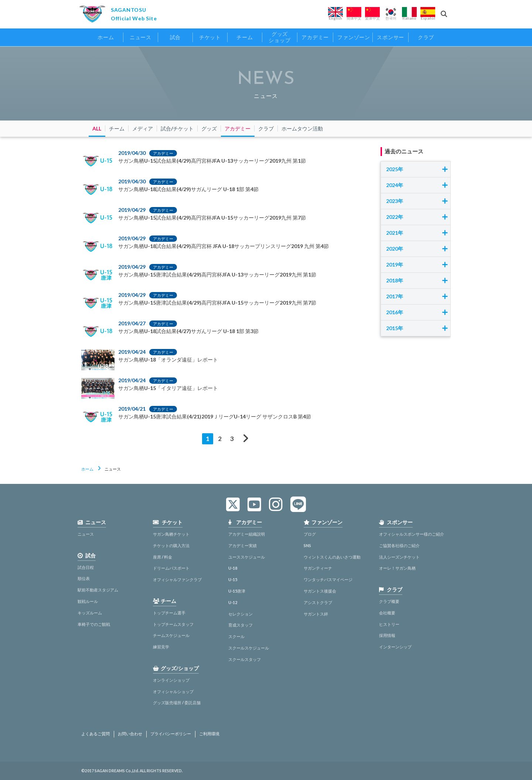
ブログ (310, 534)
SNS (307, 545)
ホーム (87, 469)
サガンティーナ (318, 568)
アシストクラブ (318, 602)
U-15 (233, 579)
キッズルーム (90, 613)
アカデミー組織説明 (247, 534)
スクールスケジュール (249, 648)
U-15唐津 (237, 591)
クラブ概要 (389, 601)
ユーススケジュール (247, 557)
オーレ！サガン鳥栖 (397, 568)
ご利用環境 (209, 734)
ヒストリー (389, 624)
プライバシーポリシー (171, 734)
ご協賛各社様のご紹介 (399, 545)
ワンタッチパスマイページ (328, 579)
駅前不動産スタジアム (98, 590)
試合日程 (86, 567)
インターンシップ (395, 647)
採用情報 (387, 635)
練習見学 (161, 647)
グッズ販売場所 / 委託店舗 (177, 703)
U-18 (233, 568)
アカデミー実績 (243, 545)
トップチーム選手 (169, 613)
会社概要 (387, 613)
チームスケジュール (171, 635)
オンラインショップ (171, 680)
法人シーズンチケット (399, 557)
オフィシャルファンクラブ (177, 579)
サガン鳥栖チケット (171, 534)
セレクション (241, 614)
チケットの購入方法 (171, 545)
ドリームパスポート (171, 568)
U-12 (233, 602)
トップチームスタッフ (173, 624)
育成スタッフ (241, 625)
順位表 (84, 578)
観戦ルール (88, 601)
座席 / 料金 (163, 557)
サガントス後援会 (320, 591)
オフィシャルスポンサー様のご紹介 (412, 534)
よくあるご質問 (96, 734)
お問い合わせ (130, 734)
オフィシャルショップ (173, 691)
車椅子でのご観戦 (94, 624)
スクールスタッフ (245, 659)
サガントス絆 (316, 614)
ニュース (86, 534)
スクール (236, 636)
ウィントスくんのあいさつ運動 (332, 557)
